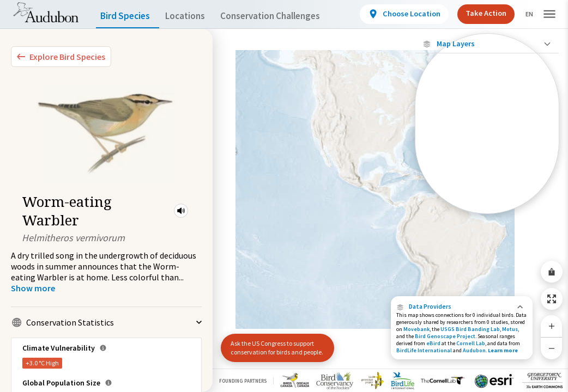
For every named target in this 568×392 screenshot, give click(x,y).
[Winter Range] (487, 188)
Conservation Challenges (287, 16)
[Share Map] (552, 272)
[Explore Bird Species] (61, 57)
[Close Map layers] (487, 44)
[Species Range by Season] (487, 151)
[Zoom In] (552, 326)
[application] (284, 196)
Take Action (477, 13)
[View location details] (395, 14)
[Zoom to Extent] (552, 299)
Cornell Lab (471, 343)
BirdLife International (424, 350)
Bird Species (128, 16)
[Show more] (33, 288)
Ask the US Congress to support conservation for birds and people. (272, 343)
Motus (510, 329)
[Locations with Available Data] (487, 113)
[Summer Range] (487, 169)
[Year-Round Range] (487, 206)
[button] (181, 211)
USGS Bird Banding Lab (470, 329)
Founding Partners (243, 381)
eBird (433, 343)
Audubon (474, 350)
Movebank (416, 329)
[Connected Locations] (487, 132)
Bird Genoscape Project (445, 336)
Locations (195, 16)
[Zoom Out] (552, 348)
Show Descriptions (487, 216)
